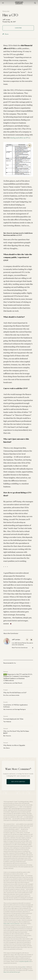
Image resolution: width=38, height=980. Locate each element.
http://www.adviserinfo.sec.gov (12, 972)
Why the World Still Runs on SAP (15, 693)
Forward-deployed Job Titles (13, 719)
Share (5, 34)
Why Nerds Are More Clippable (14, 745)
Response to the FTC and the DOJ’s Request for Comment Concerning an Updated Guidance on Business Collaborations (18, 677)
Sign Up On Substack (18, 782)
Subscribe (18, 28)
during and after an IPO (20, 138)
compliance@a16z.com (25, 961)
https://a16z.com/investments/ (12, 924)
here (24, 967)
